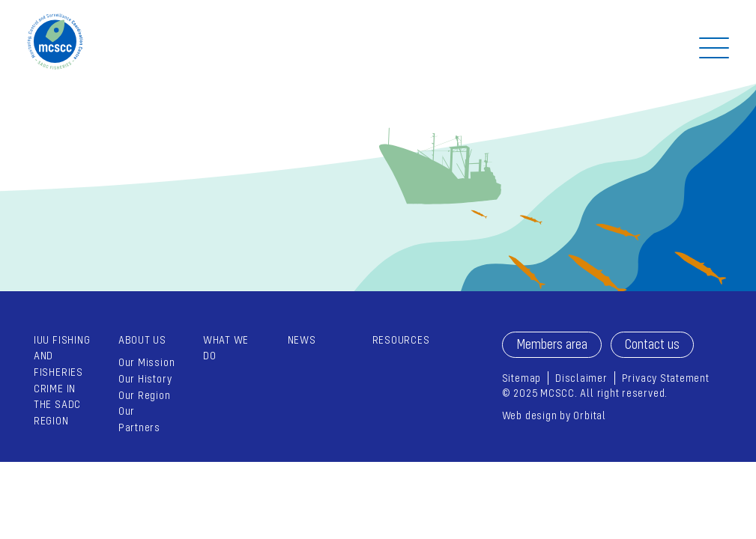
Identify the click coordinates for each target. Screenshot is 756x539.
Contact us (652, 344)
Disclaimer (581, 378)
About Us (142, 339)
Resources (401, 339)
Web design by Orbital (554, 415)
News (302, 339)
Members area (552, 344)
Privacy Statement (666, 378)
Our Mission (146, 362)
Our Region (145, 395)
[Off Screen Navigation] (714, 48)
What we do (226, 348)
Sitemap (521, 378)
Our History (145, 378)
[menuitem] (147, 383)
